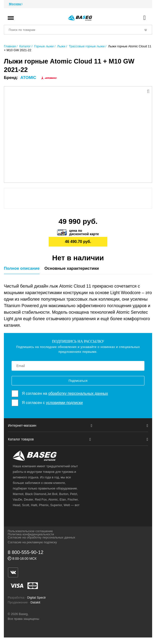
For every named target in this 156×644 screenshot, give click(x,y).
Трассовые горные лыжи (87, 46)
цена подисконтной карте (84, 232)
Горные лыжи (44, 46)
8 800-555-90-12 (26, 552)
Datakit (35, 602)
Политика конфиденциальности (31, 534)
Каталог (25, 46)
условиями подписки (64, 403)
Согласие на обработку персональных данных (41, 537)
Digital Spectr (37, 598)
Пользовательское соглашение (30, 531)
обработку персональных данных (78, 393)
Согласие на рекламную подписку (32, 542)
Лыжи (61, 46)
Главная (10, 46)
